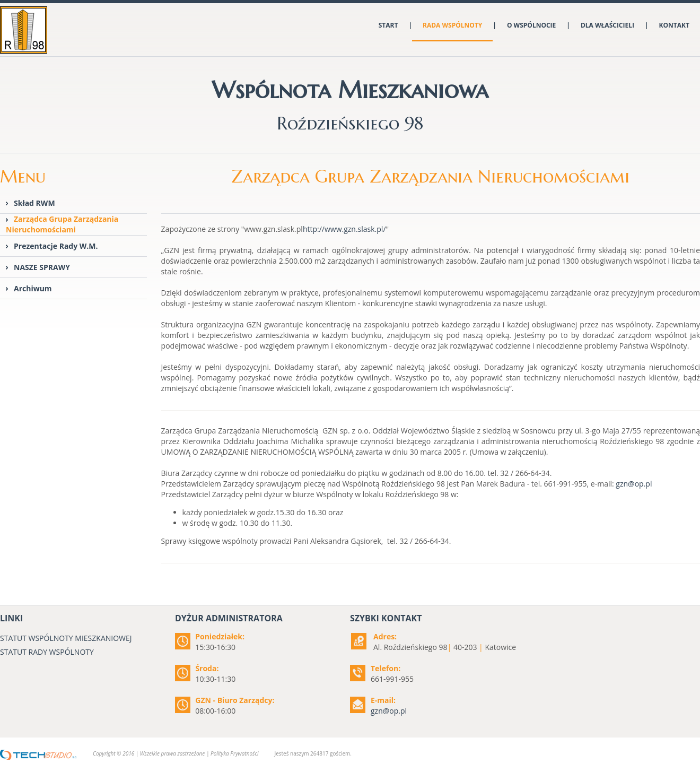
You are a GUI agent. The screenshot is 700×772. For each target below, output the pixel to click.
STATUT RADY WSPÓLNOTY (47, 652)
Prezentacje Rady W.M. (56, 246)
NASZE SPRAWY (42, 267)
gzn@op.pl (634, 484)
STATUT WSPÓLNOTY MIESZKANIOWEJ (66, 638)
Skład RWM (34, 203)
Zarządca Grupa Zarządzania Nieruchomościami (62, 224)
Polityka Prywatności (234, 753)
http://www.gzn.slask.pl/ (344, 229)
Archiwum (33, 288)
